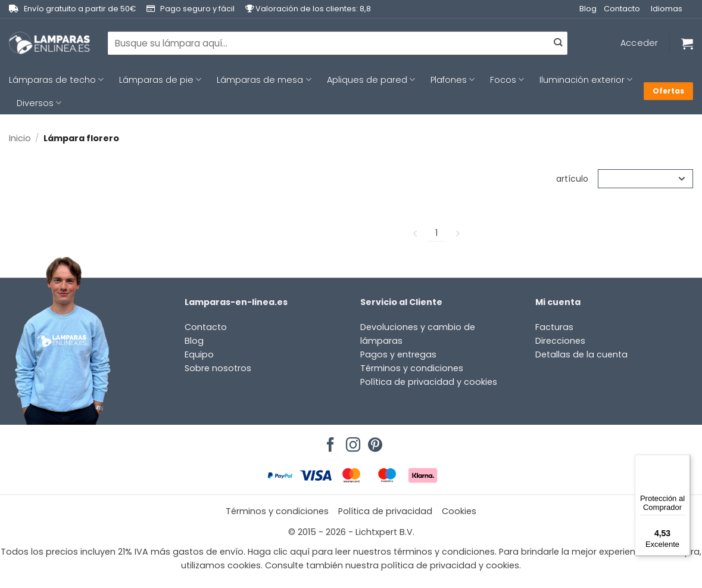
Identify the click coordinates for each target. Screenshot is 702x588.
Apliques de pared (371, 80)
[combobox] (338, 43)
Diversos (39, 103)
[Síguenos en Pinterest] (373, 441)
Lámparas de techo (56, 80)
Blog (588, 9)
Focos (507, 80)
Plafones (453, 80)
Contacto (622, 9)
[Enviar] (558, 43)
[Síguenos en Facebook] (329, 441)
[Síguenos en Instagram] (351, 441)
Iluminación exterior (586, 80)
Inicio (20, 138)
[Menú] (683, 462)
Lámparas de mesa (264, 80)
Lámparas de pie (160, 80)
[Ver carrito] (687, 43)
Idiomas (667, 9)
